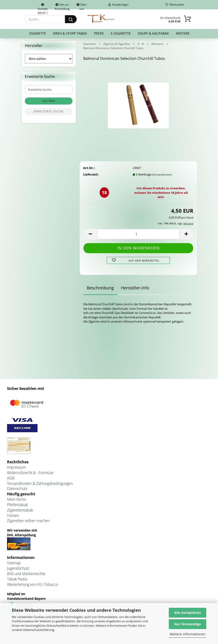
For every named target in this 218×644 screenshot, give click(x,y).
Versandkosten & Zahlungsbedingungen (40, 486)
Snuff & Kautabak (153, 33)
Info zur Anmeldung (62, 6)
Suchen (49, 104)
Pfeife (99, 33)
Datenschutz (17, 492)
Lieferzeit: (91, 177)
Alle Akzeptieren (188, 613)
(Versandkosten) (162, 177)
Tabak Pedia (17, 582)
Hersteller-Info (135, 291)
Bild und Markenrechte (26, 576)
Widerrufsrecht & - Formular (30, 475)
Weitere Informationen (188, 634)
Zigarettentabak (20, 513)
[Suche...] (71, 19)
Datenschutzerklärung (39, 630)
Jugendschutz (18, 571)
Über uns (82, 6)
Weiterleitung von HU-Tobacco (32, 587)
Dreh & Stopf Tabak (70, 33)
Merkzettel (175, 5)
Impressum (16, 470)
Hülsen (13, 518)
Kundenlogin (118, 5)
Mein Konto (17, 502)
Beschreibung (100, 291)
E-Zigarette (121, 33)
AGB (11, 481)
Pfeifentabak (17, 507)
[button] (90, 237)
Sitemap (14, 566)
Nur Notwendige (188, 624)
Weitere (183, 33)
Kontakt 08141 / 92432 (43, 6)
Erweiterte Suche (49, 114)
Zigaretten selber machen (28, 524)
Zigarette (38, 33)
